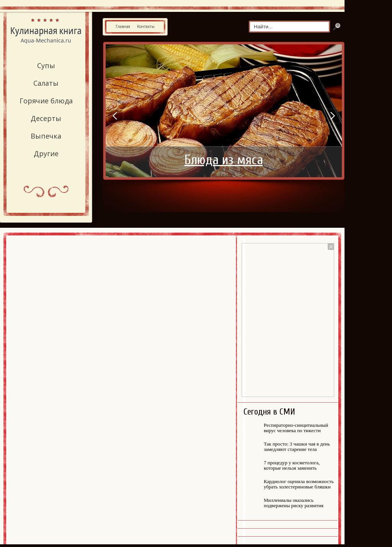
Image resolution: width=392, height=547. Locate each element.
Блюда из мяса (224, 160)
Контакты (146, 26)
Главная (123, 26)
